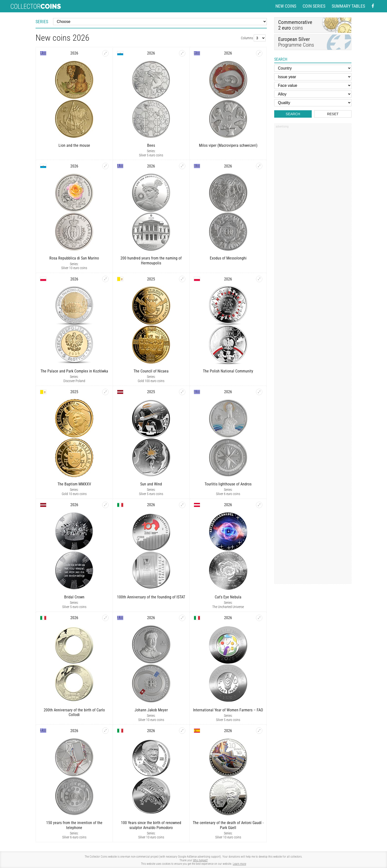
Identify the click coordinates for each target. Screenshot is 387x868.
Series (42, 22)
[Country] (313, 68)
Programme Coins (313, 42)
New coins (286, 6)
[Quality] (313, 103)
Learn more (239, 864)
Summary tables (348, 6)
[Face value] (313, 85)
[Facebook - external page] (373, 6)
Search (293, 114)
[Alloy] (313, 94)
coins (295, 25)
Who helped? (200, 860)
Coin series (314, 6)
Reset (333, 114)
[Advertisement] (313, 205)
